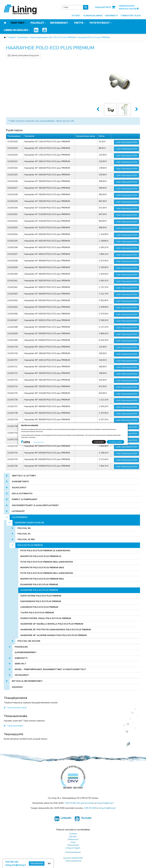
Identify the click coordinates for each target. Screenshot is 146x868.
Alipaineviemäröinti (25, 652)
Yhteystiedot (100, 23)
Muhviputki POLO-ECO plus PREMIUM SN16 (42, 568)
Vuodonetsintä (20, 482)
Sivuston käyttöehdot (73, 858)
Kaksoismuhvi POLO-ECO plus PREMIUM (41, 601)
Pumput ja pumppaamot (25, 499)
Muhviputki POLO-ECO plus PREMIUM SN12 (42, 579)
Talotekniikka (22, 38)
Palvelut (37, 23)
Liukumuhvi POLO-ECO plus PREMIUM (39, 607)
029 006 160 (12, 862)
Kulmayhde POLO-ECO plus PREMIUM (39, 585)
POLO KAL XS (24, 534)
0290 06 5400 (90, 808)
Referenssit (59, 23)
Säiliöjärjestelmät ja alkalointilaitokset (35, 505)
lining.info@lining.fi (105, 803)
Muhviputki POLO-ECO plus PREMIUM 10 (41, 556)
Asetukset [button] (99, 442)
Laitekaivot (18, 511)
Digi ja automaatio (22, 494)
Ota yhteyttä (37, 863)
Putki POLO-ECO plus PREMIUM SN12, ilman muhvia (47, 573)
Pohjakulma (21, 647)
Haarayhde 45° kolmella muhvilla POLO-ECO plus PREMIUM (52, 624)
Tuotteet (17, 23)
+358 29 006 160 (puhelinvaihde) (79, 803)
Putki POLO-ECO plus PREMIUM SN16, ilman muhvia (47, 562)
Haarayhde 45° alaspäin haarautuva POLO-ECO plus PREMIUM (53, 635)
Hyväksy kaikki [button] (115, 442)
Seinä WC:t (20, 664)
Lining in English (16, 30)
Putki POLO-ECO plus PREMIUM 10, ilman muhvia (45, 551)
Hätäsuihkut (22, 675)
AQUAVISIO (17, 687)
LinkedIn (63, 819)
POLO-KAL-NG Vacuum (29, 641)
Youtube (83, 819)
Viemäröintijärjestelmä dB (40, 38)
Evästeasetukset (73, 852)
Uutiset (76, 16)
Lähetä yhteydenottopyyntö (23, 55)
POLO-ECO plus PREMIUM (65, 38)
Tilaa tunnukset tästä (15, 708)
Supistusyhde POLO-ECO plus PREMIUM (41, 596)
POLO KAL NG (24, 528)
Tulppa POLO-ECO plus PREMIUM (37, 613)
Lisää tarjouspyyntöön (126, 142)
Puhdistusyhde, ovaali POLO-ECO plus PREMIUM (46, 618)
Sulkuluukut (19, 488)
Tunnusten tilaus (131, 16)
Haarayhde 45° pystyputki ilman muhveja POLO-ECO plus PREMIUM (56, 630)
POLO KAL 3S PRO (26, 540)
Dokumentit (111, 16)
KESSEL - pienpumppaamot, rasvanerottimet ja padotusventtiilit (50, 669)
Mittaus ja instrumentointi (27, 681)
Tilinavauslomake (93, 16)
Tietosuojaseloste (73, 861)
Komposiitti (21, 658)
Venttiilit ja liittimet (24, 476)
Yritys (79, 23)
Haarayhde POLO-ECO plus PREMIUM (94, 38)
